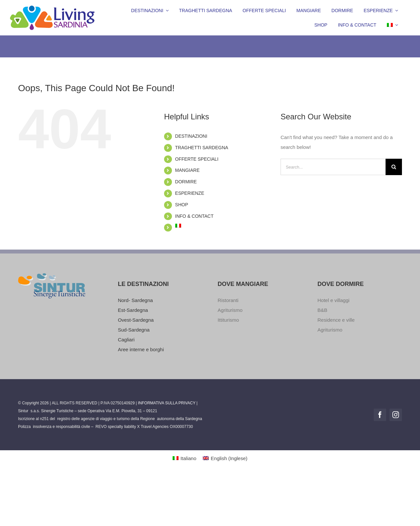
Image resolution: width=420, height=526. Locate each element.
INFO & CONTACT (194, 216)
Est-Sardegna (133, 310)
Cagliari (126, 340)
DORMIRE (186, 182)
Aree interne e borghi (141, 349)
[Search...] (333, 167)
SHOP (182, 205)
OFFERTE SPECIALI (197, 159)
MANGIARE (188, 170)
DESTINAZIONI (191, 136)
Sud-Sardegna (134, 330)
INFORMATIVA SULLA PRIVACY (167, 403)
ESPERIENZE (190, 193)
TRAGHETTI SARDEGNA (202, 148)
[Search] (394, 167)
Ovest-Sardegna (136, 320)
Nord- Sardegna (135, 300)
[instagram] (396, 415)
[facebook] (380, 415)
